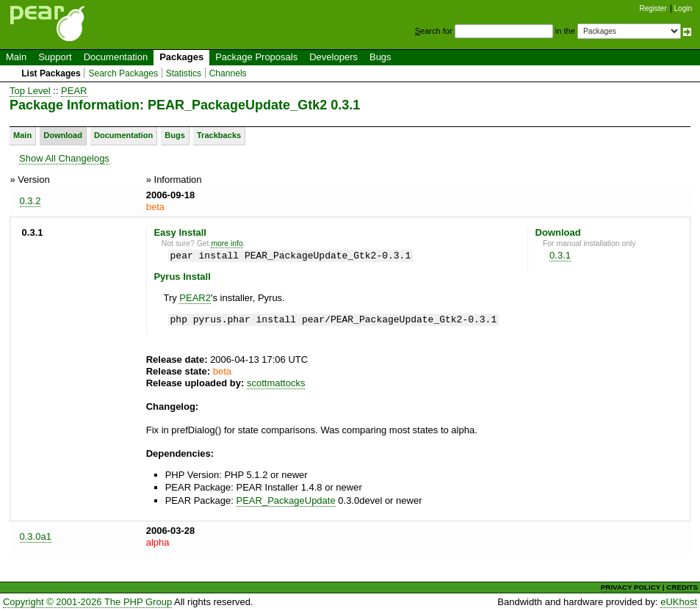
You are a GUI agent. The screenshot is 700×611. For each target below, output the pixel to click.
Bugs (380, 57)
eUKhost (679, 602)
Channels (228, 73)
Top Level (30, 91)
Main (16, 57)
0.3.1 (560, 255)
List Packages (51, 73)
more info (227, 243)
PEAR (74, 91)
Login (683, 8)
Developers (333, 57)
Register (653, 8)
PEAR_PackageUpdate (286, 500)
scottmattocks (276, 383)
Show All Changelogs (64, 158)
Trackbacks (219, 135)
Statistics (184, 73)
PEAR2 (195, 298)
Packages (181, 57)
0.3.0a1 (36, 536)
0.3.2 (30, 201)
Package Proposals (256, 57)
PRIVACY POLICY (631, 587)
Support (55, 57)
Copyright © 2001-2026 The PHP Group (87, 602)
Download (63, 135)
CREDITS (682, 587)
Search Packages (123, 73)
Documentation (116, 57)
